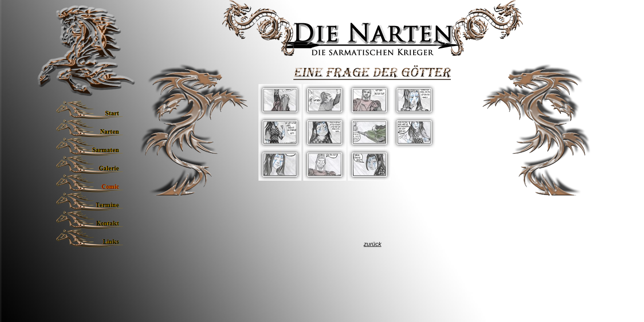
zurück (372, 244)
